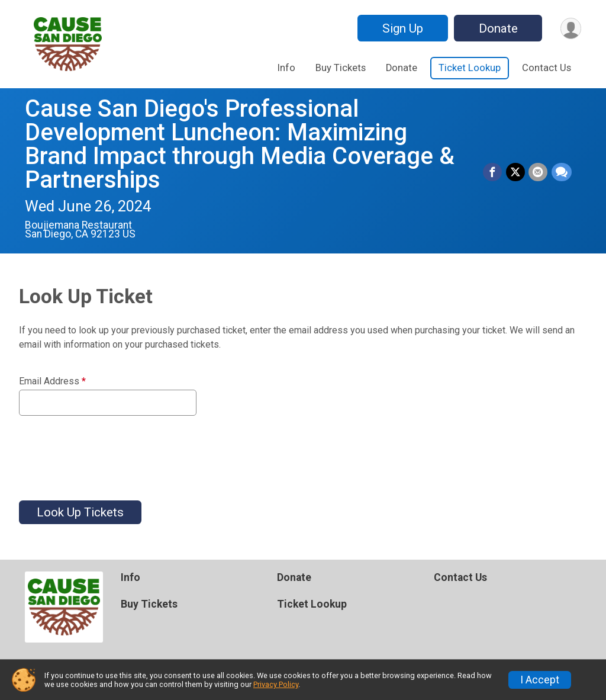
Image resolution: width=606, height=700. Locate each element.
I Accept (540, 680)
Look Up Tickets (80, 512)
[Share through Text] (562, 172)
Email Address (52, 381)
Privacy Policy (276, 684)
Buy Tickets (341, 68)
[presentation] (109, 451)
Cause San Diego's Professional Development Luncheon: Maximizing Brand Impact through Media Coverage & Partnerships (240, 144)
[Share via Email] (539, 172)
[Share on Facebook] (494, 172)
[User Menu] (570, 28)
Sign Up (402, 28)
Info (286, 68)
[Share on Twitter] (516, 172)
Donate (497, 28)
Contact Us (547, 68)
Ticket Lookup (470, 68)
